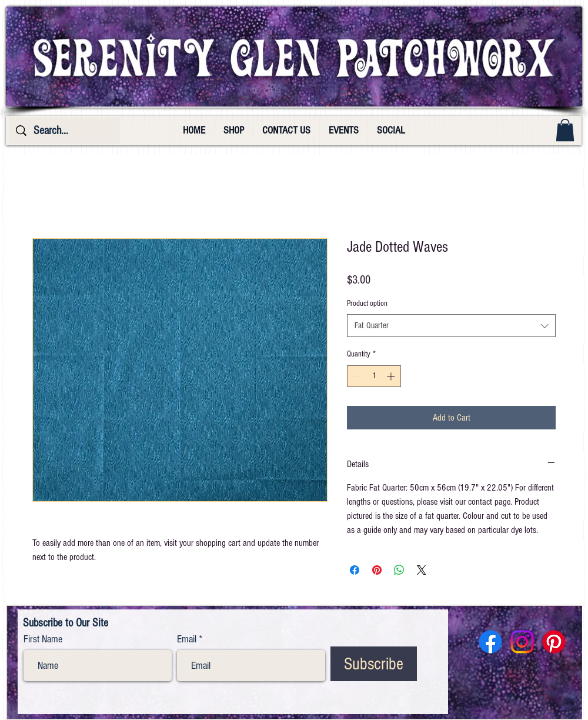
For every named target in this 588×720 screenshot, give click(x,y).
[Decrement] (356, 376)
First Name (43, 639)
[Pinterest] (554, 642)
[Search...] (64, 131)
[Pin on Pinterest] (377, 570)
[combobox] (451, 326)
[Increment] (392, 376)
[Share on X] (422, 570)
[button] (565, 130)
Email (187, 639)
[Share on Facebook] (355, 570)
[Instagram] (522, 642)
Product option (367, 304)
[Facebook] (490, 642)
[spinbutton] (374, 376)
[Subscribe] (374, 664)
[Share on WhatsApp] (399, 570)
